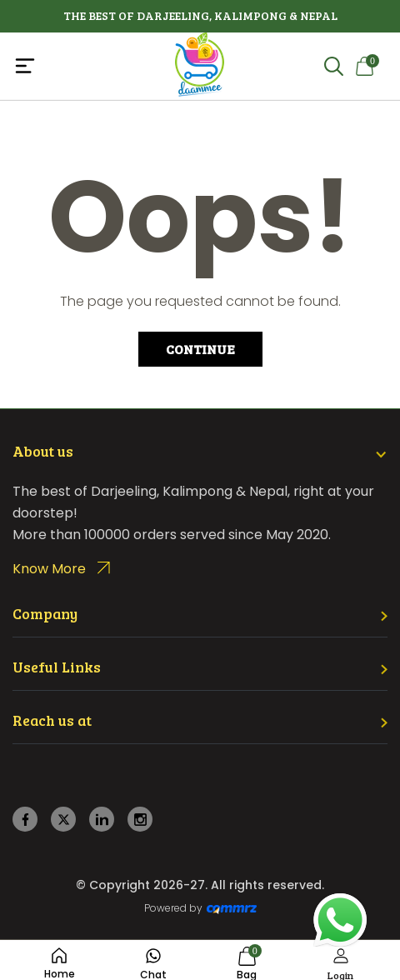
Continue (200, 349)
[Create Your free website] (232, 908)
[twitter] (64, 820)
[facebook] (25, 820)
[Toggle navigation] (75, 66)
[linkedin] (102, 820)
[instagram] (140, 820)
